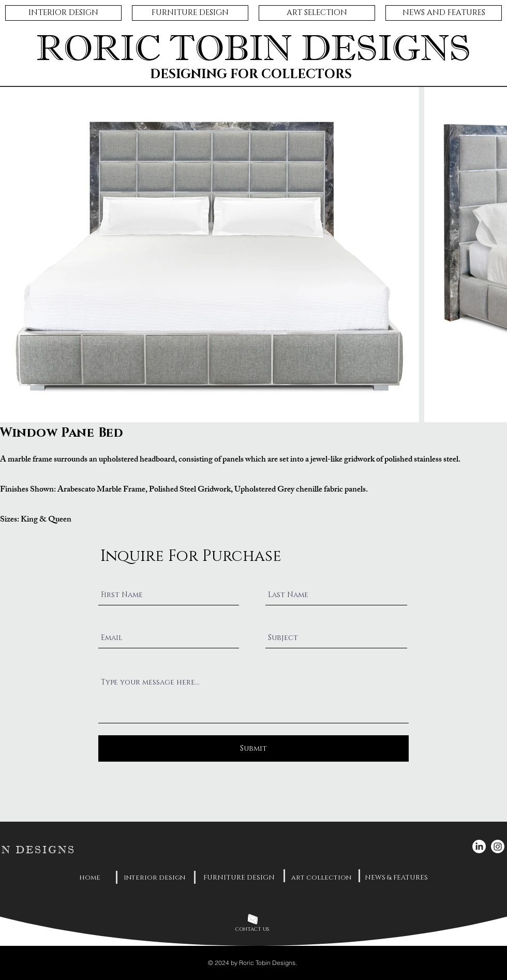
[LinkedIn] (479, 847)
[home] (90, 878)
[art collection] (321, 878)
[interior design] (154, 878)
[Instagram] (498, 847)
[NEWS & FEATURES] (396, 878)
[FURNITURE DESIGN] (239, 878)
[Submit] (253, 748)
